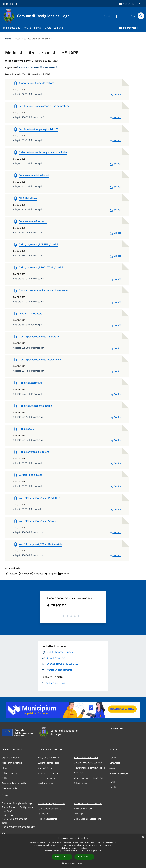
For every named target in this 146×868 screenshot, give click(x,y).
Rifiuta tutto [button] (84, 857)
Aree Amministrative (12, 763)
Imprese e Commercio (48, 773)
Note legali (79, 814)
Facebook (11, 574)
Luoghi (113, 782)
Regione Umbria (9, 4)
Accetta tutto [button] (62, 857)
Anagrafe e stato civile (48, 758)
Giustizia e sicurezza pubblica (88, 763)
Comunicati (115, 763)
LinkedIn (64, 574)
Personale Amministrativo (14, 783)
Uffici (4, 768)
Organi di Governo (10, 758)
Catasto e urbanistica (48, 778)
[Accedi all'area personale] (130, 4)
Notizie (113, 758)
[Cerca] (141, 16)
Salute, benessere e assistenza (88, 778)
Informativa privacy (83, 809)
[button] (73, 863)
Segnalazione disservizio (49, 809)
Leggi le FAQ (44, 814)
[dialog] (73, 851)
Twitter (24, 574)
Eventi (113, 787)
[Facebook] (115, 16)
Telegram (50, 574)
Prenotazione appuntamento (51, 803)
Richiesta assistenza (47, 819)
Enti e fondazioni (10, 773)
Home (8, 39)
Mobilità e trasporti (47, 783)
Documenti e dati (10, 788)
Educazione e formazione (86, 757)
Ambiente (78, 773)
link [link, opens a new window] (100, 851)
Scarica (115, 94)
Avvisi (112, 768)
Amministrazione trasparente (88, 803)
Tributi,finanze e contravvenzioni (89, 768)
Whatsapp (37, 574)
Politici (5, 778)
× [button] (143, 837)
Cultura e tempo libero (48, 763)
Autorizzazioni (80, 783)
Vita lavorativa (45, 768)
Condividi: (12, 568)
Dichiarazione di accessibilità (87, 819)
